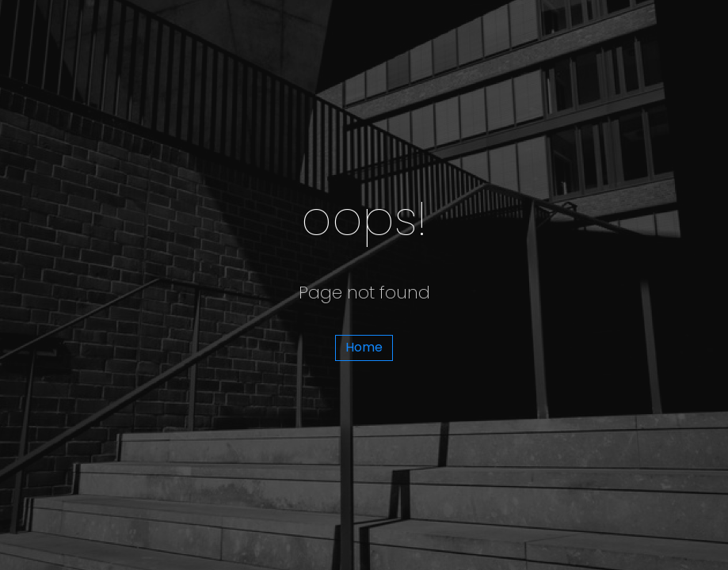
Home (364, 347)
